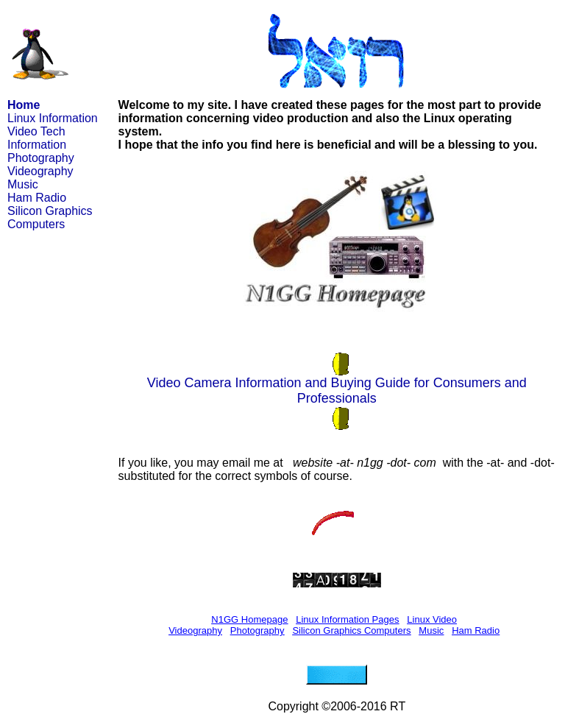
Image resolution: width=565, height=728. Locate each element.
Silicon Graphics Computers (50, 218)
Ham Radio (37, 198)
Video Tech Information (37, 138)
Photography (41, 158)
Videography (40, 171)
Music (23, 184)
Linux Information (53, 118)
